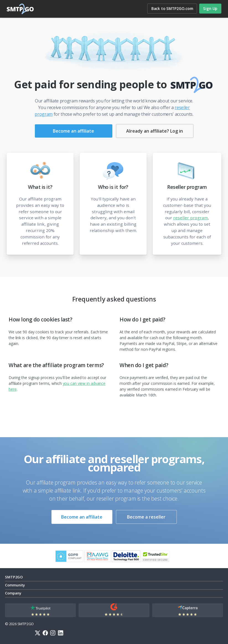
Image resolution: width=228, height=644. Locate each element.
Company (13, 593)
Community (15, 585)
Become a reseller (146, 517)
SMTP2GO (20, 9)
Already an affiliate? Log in (155, 131)
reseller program (191, 218)
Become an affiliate (73, 131)
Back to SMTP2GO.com (172, 8)
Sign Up (210, 8)
